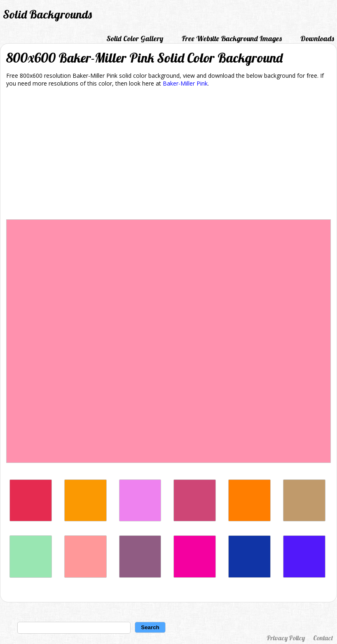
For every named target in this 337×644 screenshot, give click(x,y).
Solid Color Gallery (135, 38)
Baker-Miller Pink (185, 83)
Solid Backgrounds (47, 14)
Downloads (317, 38)
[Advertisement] (168, 155)
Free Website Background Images (232, 38)
